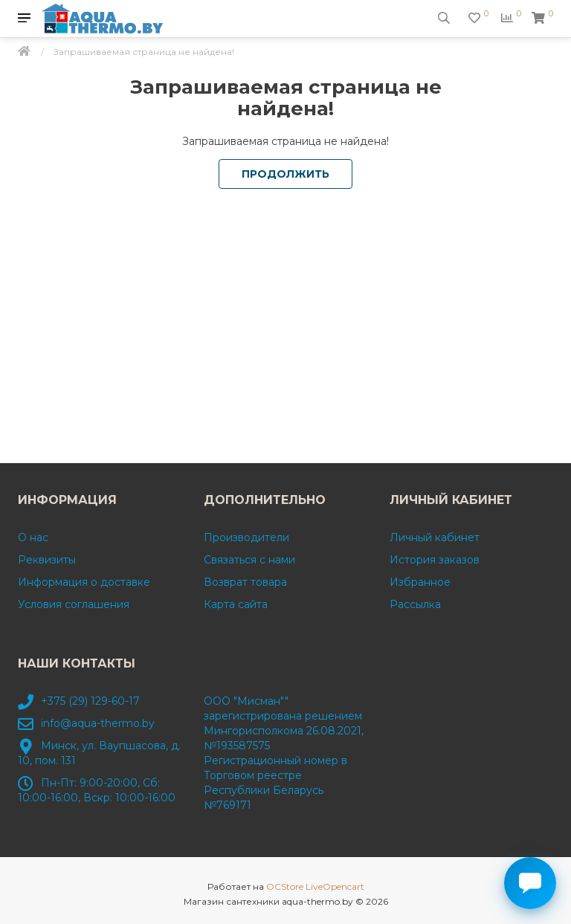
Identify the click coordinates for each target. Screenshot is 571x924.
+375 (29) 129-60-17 (90, 701)
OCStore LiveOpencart (315, 886)
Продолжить (285, 174)
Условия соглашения (74, 604)
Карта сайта (236, 604)
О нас (33, 537)
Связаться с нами (249, 560)
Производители (246, 537)
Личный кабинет (435, 537)
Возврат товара (245, 582)
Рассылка (415, 604)
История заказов (435, 560)
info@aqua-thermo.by (98, 723)
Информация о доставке (84, 582)
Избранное (420, 582)
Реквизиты (47, 560)
